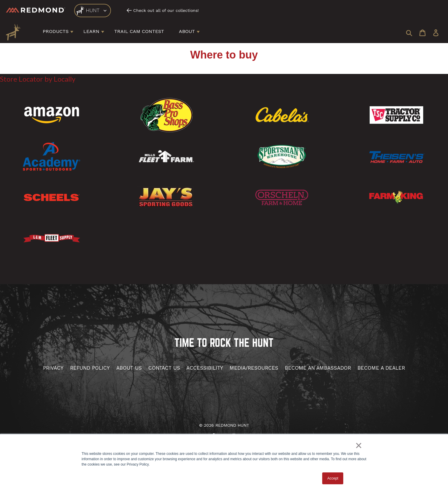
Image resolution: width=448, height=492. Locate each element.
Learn (91, 31)
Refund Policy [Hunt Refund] (90, 368)
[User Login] (436, 33)
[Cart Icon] (422, 33)
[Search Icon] (409, 33)
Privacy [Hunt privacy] (53, 368)
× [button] (359, 445)
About (187, 31)
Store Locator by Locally (38, 79)
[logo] (93, 11)
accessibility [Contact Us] (205, 368)
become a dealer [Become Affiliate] (381, 368)
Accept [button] (333, 478)
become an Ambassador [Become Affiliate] (318, 368)
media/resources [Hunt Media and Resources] (254, 368)
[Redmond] (36, 10)
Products (56, 31)
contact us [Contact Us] (164, 368)
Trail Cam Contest (139, 31)
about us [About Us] (129, 368)
